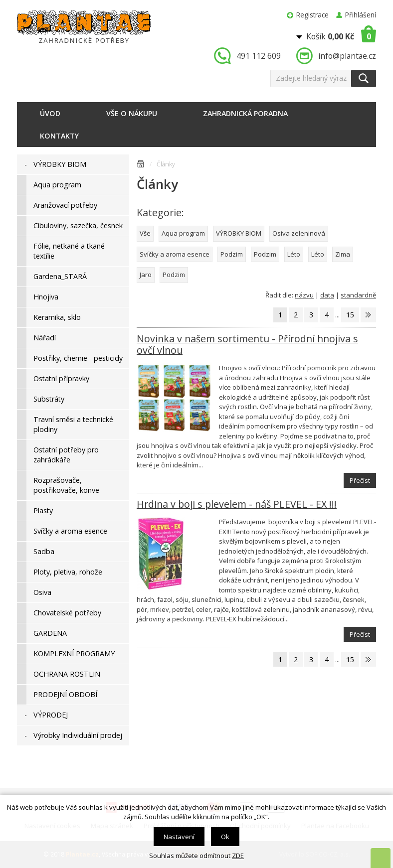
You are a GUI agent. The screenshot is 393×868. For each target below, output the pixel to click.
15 (350, 315)
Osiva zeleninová (299, 233)
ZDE (238, 856)
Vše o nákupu (132, 113)
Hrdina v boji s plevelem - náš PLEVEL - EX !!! (237, 504)
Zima (343, 254)
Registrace (312, 15)
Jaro (146, 275)
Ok (225, 837)
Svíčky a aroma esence (175, 254)
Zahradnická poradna (245, 113)
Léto (294, 254)
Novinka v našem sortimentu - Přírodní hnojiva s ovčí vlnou (247, 344)
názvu (304, 295)
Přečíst (360, 480)
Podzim (232, 254)
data (327, 295)
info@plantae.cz (347, 56)
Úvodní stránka (141, 166)
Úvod (50, 113)
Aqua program (183, 233)
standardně (358, 295)
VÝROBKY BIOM (239, 233)
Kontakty (59, 136)
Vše (145, 233)
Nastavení (179, 837)
